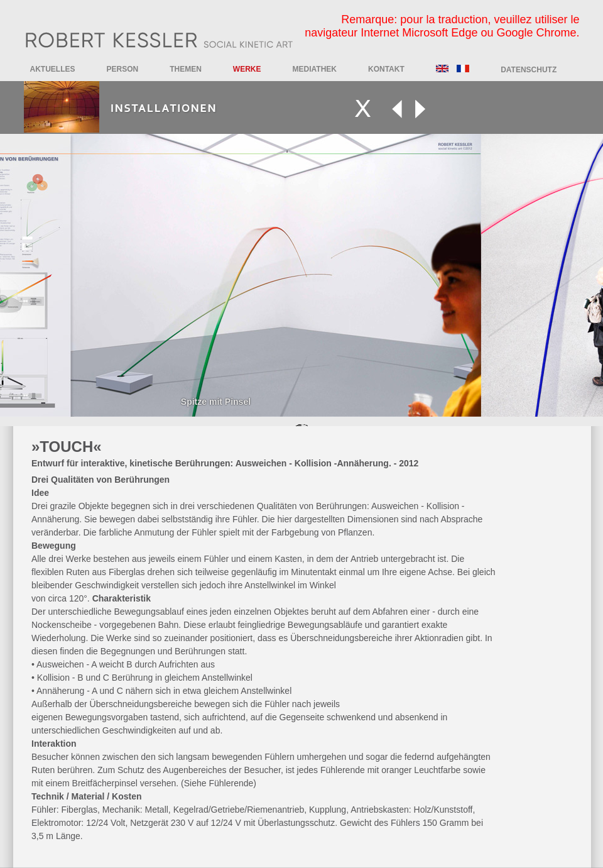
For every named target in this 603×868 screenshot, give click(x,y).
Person (123, 69)
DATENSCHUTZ (529, 70)
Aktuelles (53, 69)
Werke (247, 69)
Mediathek (315, 69)
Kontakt (386, 69)
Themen (186, 69)
